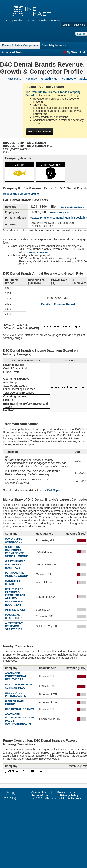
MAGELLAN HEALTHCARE (14, 616)
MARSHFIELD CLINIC (14, 583)
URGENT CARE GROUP (15, 703)
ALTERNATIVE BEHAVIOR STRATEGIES (14, 626)
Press (61, 792)
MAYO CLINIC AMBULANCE (14, 540)
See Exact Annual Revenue (73, 207)
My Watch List (74, 52)
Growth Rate (49, 79)
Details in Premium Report (58, 304)
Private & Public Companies (20, 45)
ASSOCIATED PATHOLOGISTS (15, 694)
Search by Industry (54, 45)
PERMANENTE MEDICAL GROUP (16, 574)
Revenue (31, 79)
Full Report (54, 490)
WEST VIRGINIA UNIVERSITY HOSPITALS (15, 564)
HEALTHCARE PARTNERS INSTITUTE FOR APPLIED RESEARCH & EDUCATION (15, 597)
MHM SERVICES (15, 610)
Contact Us (39, 792)
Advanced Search (13, 52)
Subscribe (79, 25)
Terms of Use (40, 795)
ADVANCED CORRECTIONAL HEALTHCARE (16, 676)
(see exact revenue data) (38, 252)
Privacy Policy (69, 795)
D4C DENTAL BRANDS (19, 709)
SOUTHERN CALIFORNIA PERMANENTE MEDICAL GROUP (16, 552)
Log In (66, 25)
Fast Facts (14, 79)
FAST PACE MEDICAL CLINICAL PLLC (19, 686)
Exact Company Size (59, 213)
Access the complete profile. (21, 194)
